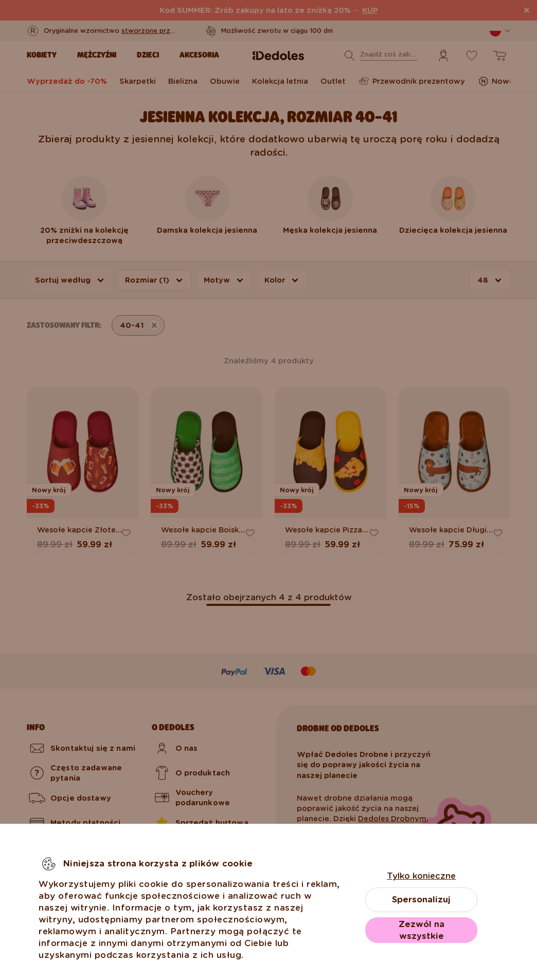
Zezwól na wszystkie (422, 930)
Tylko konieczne (421, 876)
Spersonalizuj (421, 900)
